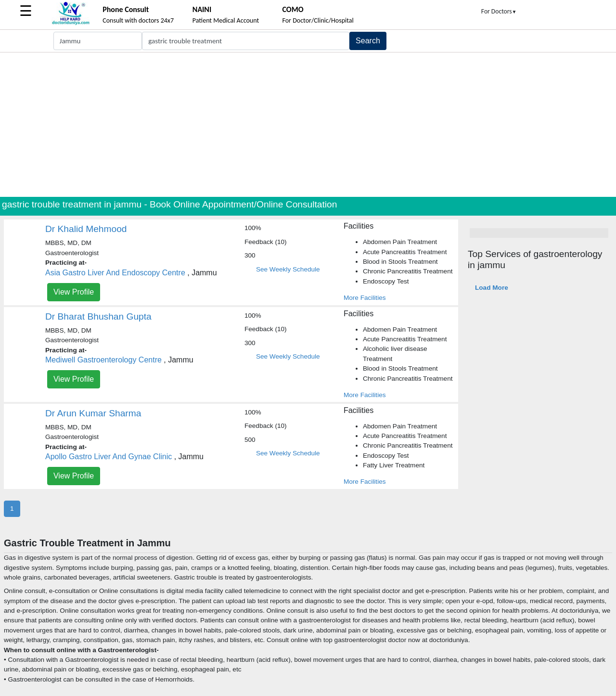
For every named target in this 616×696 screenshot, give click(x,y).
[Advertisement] (308, 125)
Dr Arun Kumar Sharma (93, 413)
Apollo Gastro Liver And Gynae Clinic (109, 457)
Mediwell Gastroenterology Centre (103, 360)
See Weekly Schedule (288, 269)
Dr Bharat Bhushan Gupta (98, 316)
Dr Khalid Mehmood (86, 229)
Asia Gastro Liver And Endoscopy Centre (115, 273)
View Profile (74, 292)
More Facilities (365, 298)
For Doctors (499, 11)
